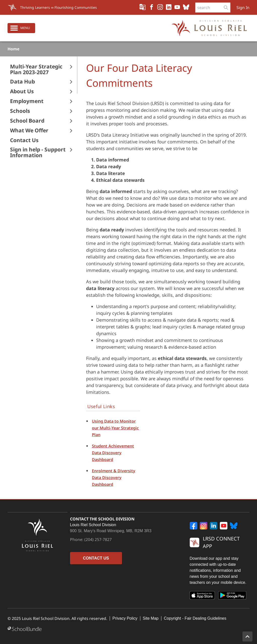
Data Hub (22, 82)
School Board (27, 121)
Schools (20, 111)
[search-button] (226, 8)
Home (13, 49)
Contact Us (24, 140)
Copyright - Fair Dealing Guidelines (195, 618)
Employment (27, 101)
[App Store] (202, 596)
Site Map (151, 618)
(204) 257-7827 (98, 539)
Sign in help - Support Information (38, 152)
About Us (22, 91)
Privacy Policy (125, 618)
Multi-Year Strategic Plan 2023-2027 (36, 69)
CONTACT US (96, 558)
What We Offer (29, 130)
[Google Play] (232, 596)
